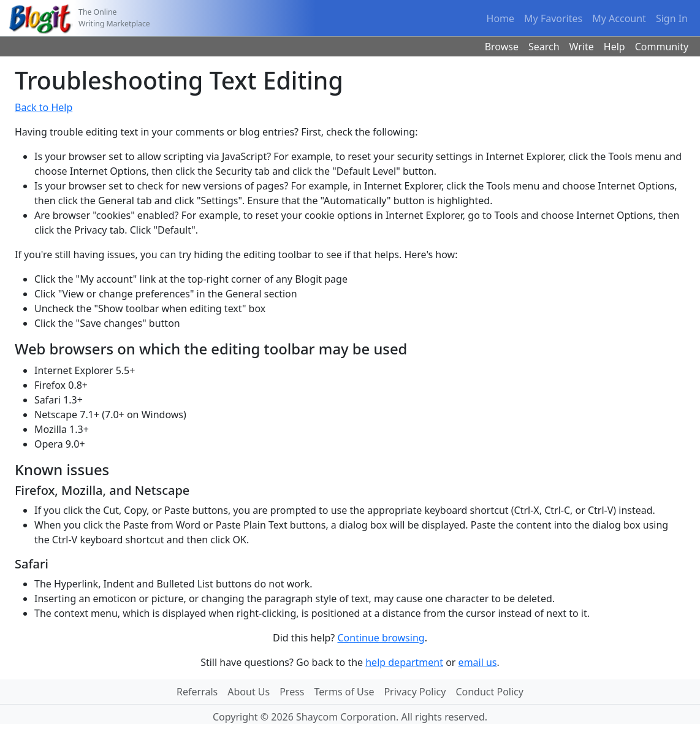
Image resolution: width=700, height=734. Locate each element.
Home (501, 18)
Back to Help (44, 107)
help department (404, 662)
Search (544, 47)
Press (292, 692)
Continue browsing (381, 638)
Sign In (672, 18)
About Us (249, 692)
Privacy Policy (415, 692)
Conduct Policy (489, 692)
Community (662, 47)
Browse (502, 47)
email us (478, 662)
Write (582, 47)
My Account (619, 18)
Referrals (197, 692)
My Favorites (553, 18)
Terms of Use (344, 692)
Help (614, 47)
